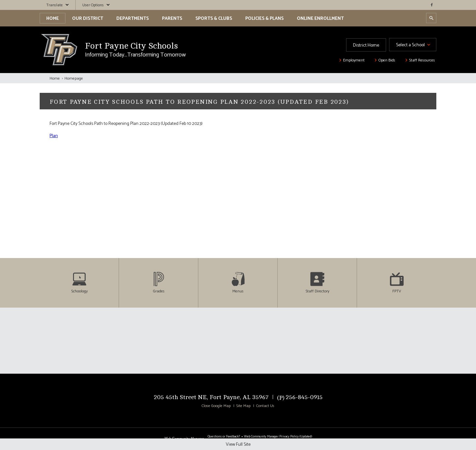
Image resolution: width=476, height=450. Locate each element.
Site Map (243, 406)
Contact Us (265, 406)
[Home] (53, 18)
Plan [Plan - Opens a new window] (54, 136)
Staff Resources (422, 60)
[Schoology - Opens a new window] (79, 283)
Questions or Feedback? (224, 436)
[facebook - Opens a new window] (431, 5)
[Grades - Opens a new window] (159, 283)
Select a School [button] (410, 45)
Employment (354, 60)
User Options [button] (93, 5)
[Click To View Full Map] (238, 341)
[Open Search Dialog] (431, 18)
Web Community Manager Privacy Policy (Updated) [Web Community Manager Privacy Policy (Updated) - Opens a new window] (278, 436)
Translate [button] (55, 5)
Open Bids (387, 60)
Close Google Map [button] (216, 406)
